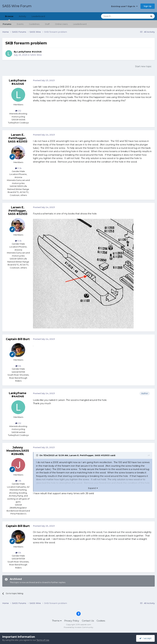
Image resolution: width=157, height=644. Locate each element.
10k (18, 366)
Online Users (61, 24)
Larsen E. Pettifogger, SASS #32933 (18, 138)
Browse (9, 18)
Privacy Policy (72, 621)
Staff (47, 24)
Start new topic (143, 66)
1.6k (18, 481)
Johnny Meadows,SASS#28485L (18, 451)
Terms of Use (43, 640)
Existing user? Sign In (124, 6)
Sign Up (148, 6)
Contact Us (88, 621)
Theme (57, 621)
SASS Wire (36, 55)
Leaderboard (80, 24)
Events (20, 24)
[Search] (117, 16)
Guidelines (34, 24)
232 (18, 111)
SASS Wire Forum (17, 6)
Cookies (101, 621)
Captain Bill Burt (18, 339)
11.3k (18, 168)
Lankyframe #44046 (29, 52)
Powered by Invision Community (78, 627)
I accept (145, 638)
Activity (22, 16)
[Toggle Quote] (37, 455)
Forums (7, 24)
